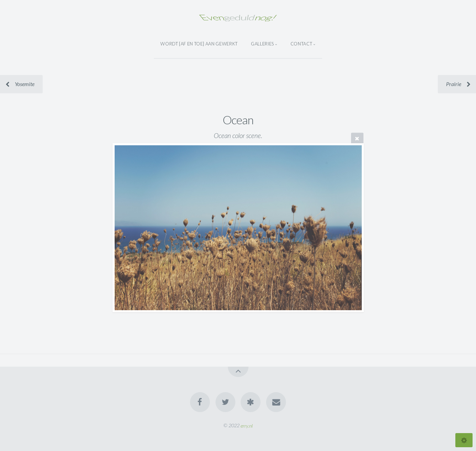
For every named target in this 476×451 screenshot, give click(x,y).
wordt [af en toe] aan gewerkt (199, 44)
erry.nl (247, 425)
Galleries (262, 44)
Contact (301, 44)
